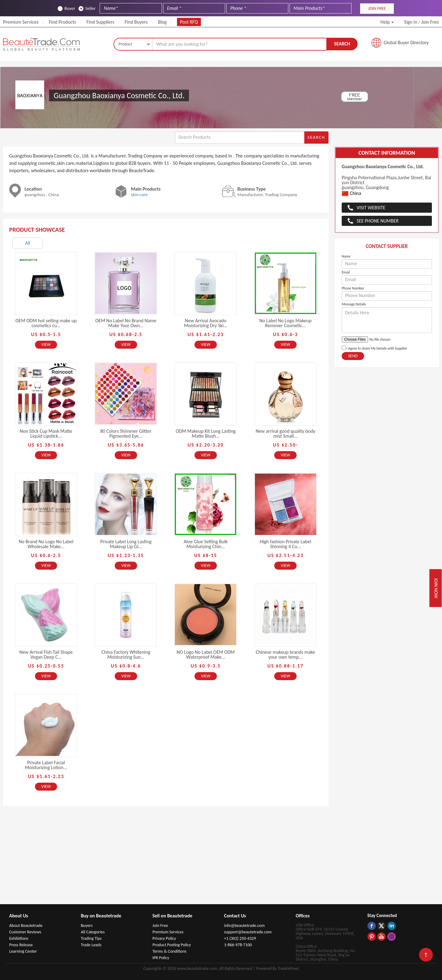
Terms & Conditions (169, 951)
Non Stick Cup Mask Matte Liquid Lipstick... (46, 434)
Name (346, 256)
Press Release (21, 945)
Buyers (87, 926)
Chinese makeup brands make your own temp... (286, 655)
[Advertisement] (221, 858)
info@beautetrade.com (244, 926)
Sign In (411, 22)
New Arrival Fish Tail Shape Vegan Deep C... (46, 655)
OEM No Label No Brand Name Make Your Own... (126, 323)
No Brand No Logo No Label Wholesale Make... (46, 544)
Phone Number (353, 288)
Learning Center (23, 951)
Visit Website (371, 208)
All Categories (93, 932)
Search (342, 44)
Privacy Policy (164, 938)
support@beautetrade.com (248, 932)
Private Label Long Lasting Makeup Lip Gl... (126, 544)
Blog (162, 22)
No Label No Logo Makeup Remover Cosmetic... (285, 323)
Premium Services (21, 22)
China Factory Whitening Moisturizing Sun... (126, 655)
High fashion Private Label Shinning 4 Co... (285, 544)
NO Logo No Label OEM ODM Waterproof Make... (206, 655)
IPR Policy (161, 958)
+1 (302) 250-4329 (240, 938)
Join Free (430, 22)
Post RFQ (189, 22)
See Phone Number (378, 221)
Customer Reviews (25, 932)
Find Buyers (136, 22)
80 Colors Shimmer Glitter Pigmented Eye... (126, 434)
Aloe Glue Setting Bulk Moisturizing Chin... (206, 544)
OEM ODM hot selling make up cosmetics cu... (46, 323)
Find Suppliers (100, 22)
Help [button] (387, 22)
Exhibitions (19, 938)
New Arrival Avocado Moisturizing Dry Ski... (206, 323)
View (46, 345)
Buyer (66, 8)
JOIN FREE (377, 8)
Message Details (354, 304)
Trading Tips (91, 938)
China (352, 194)
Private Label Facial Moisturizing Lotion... (46, 765)
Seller (87, 8)
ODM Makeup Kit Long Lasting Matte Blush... (206, 434)
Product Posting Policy (172, 945)
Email (346, 272)
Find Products (62, 22)
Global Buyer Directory (406, 43)
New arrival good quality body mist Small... (285, 434)
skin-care (139, 195)
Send (353, 356)
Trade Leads (91, 945)
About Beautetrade (26, 926)
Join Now (436, 588)
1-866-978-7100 (238, 945)
